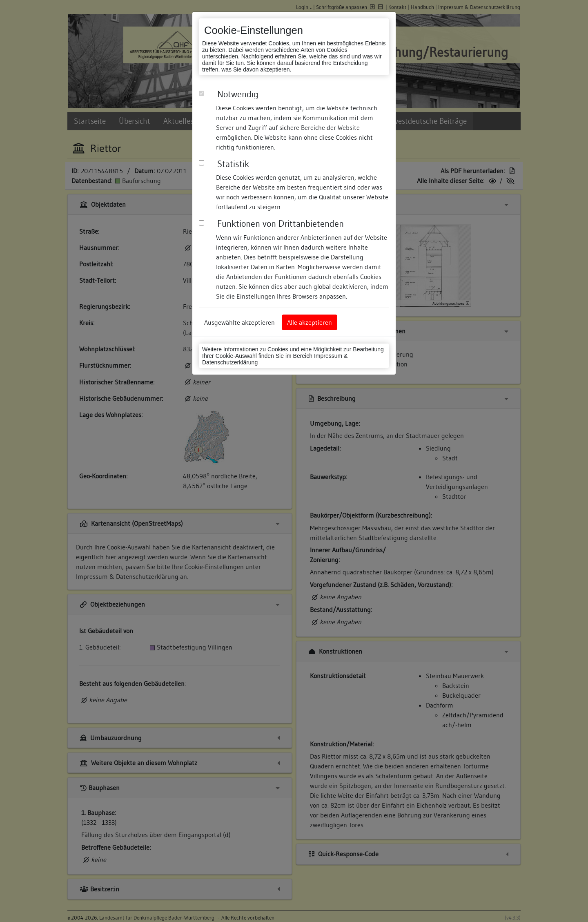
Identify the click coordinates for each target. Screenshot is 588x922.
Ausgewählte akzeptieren (239, 322)
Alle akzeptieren (310, 322)
